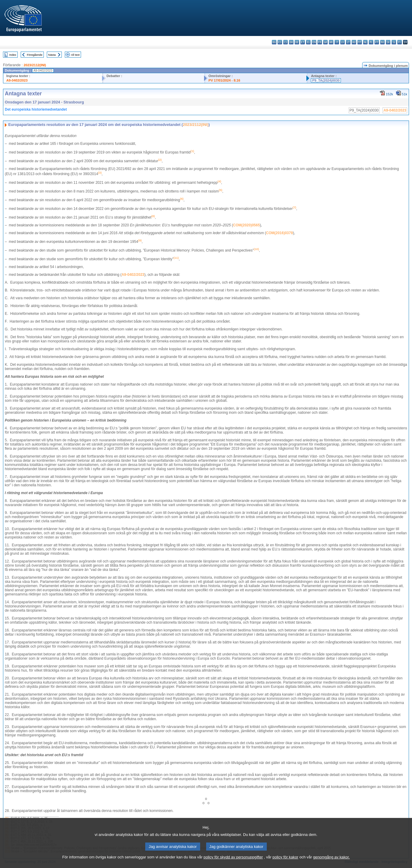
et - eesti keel (303, 42)
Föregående (35, 55)
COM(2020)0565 (246, 225)
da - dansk (291, 42)
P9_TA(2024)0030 (326, 80)
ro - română (382, 42)
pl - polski (371, 42)
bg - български (274, 42)
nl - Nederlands (365, 42)
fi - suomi (400, 42)
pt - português (377, 42)
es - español (280, 42)
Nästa (52, 55)
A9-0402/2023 (17, 80)
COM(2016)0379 (280, 233)
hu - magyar (354, 42)
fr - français (320, 42)
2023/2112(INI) (35, 65)
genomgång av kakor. (331, 864)
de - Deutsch (297, 42)
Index (13, 55)
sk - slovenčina (388, 42)
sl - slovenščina (394, 42)
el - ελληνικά (308, 42)
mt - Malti (360, 42)
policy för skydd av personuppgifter (233, 864)
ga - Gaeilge (325, 42)
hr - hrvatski (331, 42)
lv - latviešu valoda (343, 42)
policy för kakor (285, 864)
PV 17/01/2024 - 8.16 (224, 80)
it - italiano (337, 42)
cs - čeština (286, 42)
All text (75, 55)
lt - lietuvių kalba (348, 42)
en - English (314, 42)
